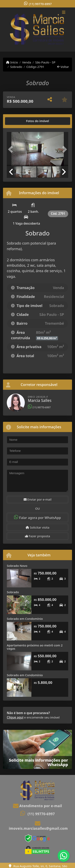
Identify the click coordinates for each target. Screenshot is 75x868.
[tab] (19, 121)
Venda (27, 62)
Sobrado (16, 67)
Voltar (63, 67)
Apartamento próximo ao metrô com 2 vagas (35, 647)
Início (12, 62)
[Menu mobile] (37, 29)
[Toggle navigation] (64, 13)
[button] (11, 149)
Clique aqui (15, 717)
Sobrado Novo (17, 566)
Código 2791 (35, 67)
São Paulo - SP (45, 62)
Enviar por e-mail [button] (38, 499)
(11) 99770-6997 (40, 4)
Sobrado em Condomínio (25, 619)
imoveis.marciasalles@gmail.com (38, 828)
